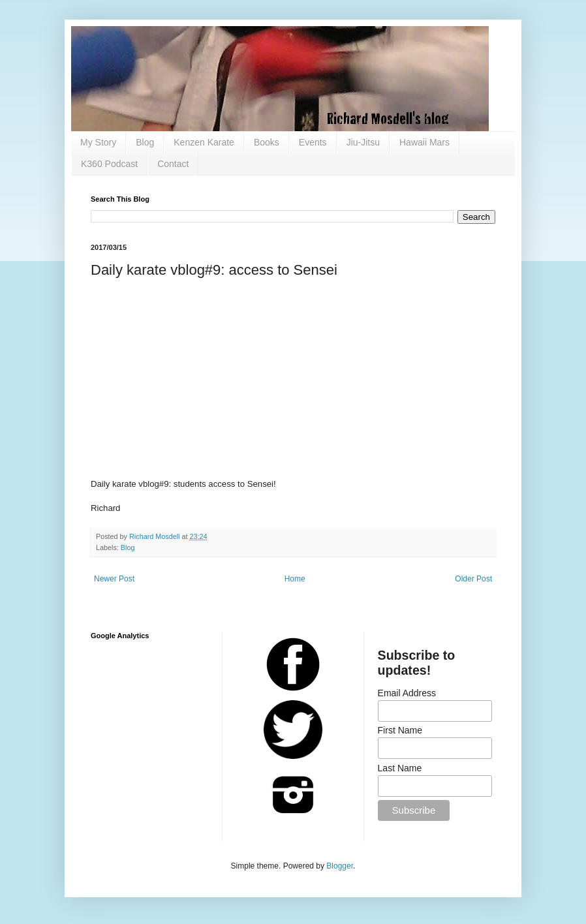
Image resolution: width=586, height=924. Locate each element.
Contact (173, 164)
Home (295, 579)
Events (313, 142)
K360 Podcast (109, 164)
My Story (98, 142)
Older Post (473, 579)
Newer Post (114, 579)
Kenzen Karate (204, 142)
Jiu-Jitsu (363, 142)
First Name (400, 730)
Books (267, 142)
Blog (145, 142)
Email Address (407, 693)
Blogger (340, 866)
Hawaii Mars (424, 142)
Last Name (400, 768)
